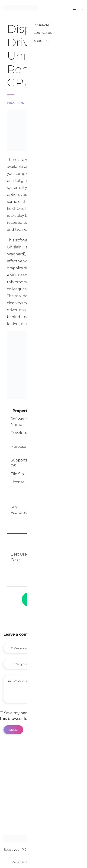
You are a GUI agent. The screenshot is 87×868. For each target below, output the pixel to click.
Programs (15, 103)
